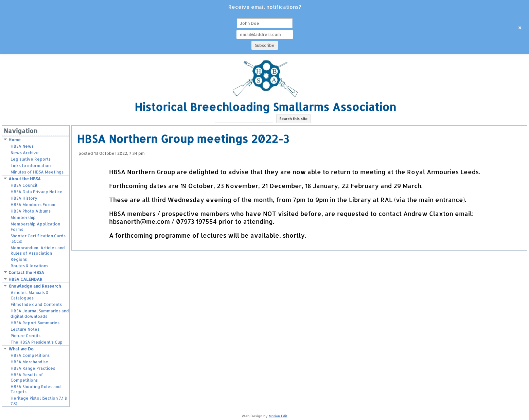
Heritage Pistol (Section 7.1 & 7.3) (39, 401)
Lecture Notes (25, 329)
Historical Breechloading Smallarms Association (265, 107)
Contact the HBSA (26, 272)
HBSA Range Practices (33, 368)
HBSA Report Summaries (35, 323)
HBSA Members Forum (33, 205)
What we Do (21, 349)
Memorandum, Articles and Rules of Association (38, 250)
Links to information (31, 166)
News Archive (25, 153)
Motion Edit (278, 416)
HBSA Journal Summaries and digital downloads (40, 314)
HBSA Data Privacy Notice (37, 192)
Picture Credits (25, 336)
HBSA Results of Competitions (27, 377)
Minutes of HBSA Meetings (37, 172)
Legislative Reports (31, 159)
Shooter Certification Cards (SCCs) (38, 239)
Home (15, 140)
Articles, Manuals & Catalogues (30, 295)
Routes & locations (29, 266)
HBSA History (24, 198)
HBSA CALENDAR (25, 279)
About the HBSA (25, 179)
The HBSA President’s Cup (37, 342)
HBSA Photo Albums (31, 211)
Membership (23, 217)
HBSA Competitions (30, 355)
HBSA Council (24, 185)
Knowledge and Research (35, 286)
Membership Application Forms (35, 227)
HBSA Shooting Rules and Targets (36, 389)
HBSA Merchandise (29, 362)
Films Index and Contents (36, 304)
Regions (19, 259)
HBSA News (22, 146)
